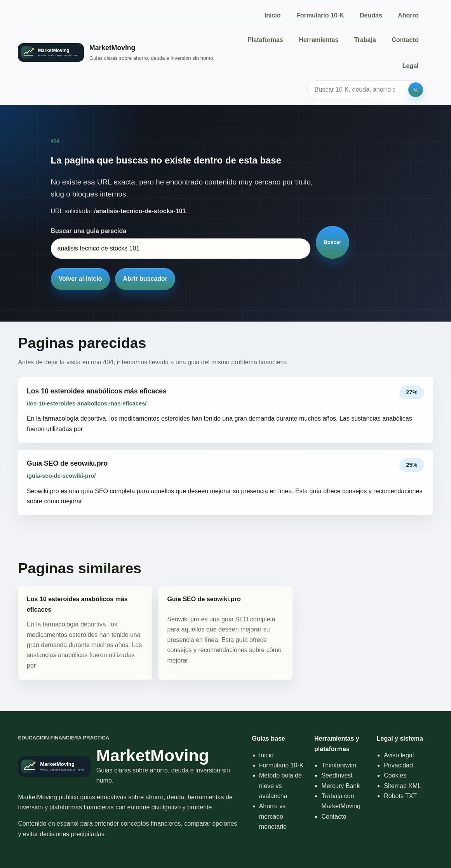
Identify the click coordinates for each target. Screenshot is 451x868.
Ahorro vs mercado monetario (273, 816)
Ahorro (408, 15)
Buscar (332, 242)
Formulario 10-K (320, 15)
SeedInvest (337, 775)
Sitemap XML (402, 786)
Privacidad (398, 765)
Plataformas (265, 40)
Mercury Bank (340, 786)
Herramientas (319, 40)
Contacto (405, 40)
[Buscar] (416, 90)
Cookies (395, 775)
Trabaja (365, 40)
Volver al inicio (80, 279)
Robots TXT (400, 796)
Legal (411, 66)
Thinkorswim (339, 765)
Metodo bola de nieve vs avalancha (280, 786)
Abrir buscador (145, 279)
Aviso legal (399, 755)
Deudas (371, 15)
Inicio (273, 15)
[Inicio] (116, 52)
